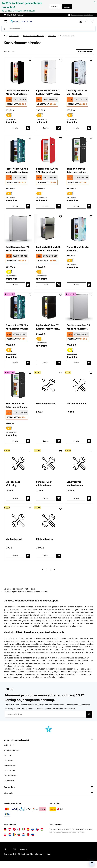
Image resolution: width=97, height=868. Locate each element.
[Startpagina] (7, 36)
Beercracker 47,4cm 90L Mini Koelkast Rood (48, 173)
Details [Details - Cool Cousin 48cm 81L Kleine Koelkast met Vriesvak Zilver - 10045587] (15, 288)
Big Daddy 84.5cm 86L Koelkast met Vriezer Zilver (47, 252)
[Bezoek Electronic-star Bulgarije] (19, 841)
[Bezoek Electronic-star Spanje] (28, 836)
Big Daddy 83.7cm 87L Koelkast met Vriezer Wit (47, 93)
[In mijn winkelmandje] (28, 129)
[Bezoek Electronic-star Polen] (5, 841)
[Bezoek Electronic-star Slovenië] (33, 841)
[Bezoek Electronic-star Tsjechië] (37, 836)
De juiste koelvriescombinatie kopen (20, 595)
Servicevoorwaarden (72, 839)
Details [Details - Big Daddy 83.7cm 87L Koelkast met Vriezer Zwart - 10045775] (46, 367)
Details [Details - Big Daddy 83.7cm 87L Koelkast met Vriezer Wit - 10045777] (46, 129)
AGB (16, 856)
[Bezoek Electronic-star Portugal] (28, 841)
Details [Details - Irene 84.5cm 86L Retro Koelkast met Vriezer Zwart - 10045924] (76, 208)
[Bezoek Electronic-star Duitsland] (5, 836)
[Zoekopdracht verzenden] (4, 29)
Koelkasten (58, 36)
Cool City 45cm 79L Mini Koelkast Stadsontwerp (78, 93)
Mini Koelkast (9, 752)
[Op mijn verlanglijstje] (30, 60)
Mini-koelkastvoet (47, 408)
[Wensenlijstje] (86, 21)
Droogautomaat (11, 772)
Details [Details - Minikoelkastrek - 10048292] (15, 562)
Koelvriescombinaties (74, 36)
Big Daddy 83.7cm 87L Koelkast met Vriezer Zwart (47, 331)
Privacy (7, 856)
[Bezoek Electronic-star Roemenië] (14, 841)
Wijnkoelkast (9, 767)
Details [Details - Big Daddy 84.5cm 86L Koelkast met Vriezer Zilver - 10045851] (46, 288)
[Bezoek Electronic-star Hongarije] (42, 836)
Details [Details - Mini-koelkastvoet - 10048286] (46, 446)
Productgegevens (11, 120)
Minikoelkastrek (15, 545)
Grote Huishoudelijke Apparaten (37, 36)
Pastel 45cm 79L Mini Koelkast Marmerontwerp (77, 252)
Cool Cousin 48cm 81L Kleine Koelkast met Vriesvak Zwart (17, 93)
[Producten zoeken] (48, 29)
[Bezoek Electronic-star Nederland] (23, 841)
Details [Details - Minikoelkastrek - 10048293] (46, 562)
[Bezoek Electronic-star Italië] (23, 836)
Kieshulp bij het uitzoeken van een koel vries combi (26, 598)
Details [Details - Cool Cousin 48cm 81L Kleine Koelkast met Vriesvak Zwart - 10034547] (15, 129)
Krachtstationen (11, 777)
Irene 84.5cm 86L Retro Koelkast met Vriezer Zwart (78, 173)
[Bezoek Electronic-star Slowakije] (33, 836)
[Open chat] (92, 864)
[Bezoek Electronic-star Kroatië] (10, 841)
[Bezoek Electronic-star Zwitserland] (14, 836)
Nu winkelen (66, 7)
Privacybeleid (56, 839)
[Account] (81, 21)
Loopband (8, 762)
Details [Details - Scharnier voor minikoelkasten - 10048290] (46, 504)
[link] (18, 72)
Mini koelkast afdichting (14, 489)
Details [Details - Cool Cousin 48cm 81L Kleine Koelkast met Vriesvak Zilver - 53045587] (76, 367)
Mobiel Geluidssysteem (14, 757)
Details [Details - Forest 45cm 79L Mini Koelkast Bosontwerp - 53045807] (15, 367)
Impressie (25, 856)
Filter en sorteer (83, 52)
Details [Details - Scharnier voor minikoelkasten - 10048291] (76, 504)
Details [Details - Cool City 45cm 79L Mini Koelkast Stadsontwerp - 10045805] (76, 129)
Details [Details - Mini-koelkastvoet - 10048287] (76, 446)
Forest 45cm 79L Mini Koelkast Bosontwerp (16, 173)
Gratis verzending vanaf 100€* (81, 15)
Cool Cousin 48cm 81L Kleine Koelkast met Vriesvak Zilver (17, 252)
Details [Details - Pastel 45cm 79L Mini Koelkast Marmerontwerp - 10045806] (76, 288)
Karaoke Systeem (11, 782)
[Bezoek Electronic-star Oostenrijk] (10, 836)
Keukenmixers (10, 787)
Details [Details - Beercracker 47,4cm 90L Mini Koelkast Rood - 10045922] (46, 208)
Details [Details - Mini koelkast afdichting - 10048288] (15, 504)
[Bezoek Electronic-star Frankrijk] (19, 836)
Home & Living (15, 36)
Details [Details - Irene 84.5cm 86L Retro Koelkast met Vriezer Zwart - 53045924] (15, 446)
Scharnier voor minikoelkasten (45, 489)
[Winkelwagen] (92, 21)
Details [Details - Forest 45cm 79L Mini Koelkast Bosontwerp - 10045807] (15, 208)
